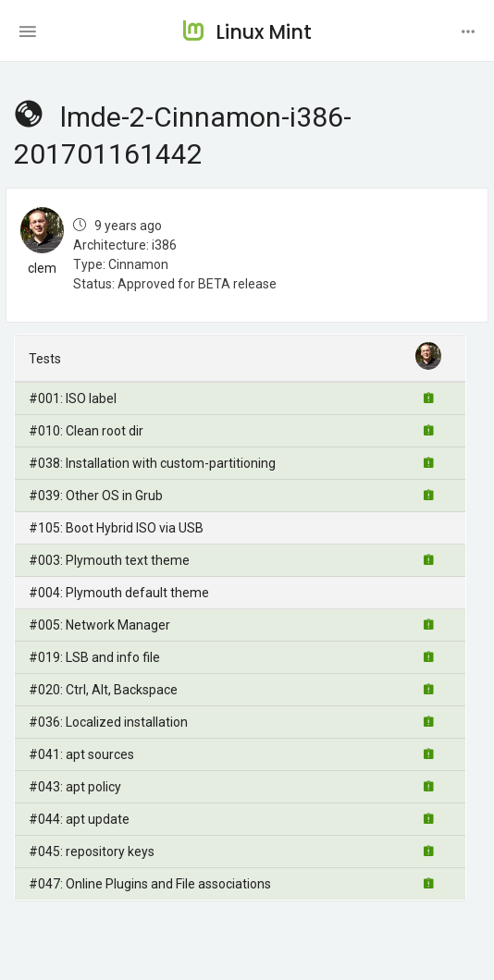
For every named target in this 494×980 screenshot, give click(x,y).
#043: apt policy (75, 787)
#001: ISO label (73, 398)
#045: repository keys (92, 851)
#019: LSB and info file (94, 657)
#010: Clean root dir (86, 431)
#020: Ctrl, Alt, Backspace (103, 690)
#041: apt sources (81, 754)
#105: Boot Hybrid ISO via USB (116, 528)
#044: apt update (79, 819)
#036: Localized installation (108, 722)
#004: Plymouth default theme (119, 593)
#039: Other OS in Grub (96, 496)
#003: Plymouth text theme (109, 560)
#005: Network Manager (99, 625)
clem (42, 268)
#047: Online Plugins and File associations (150, 884)
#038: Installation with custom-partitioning (152, 463)
